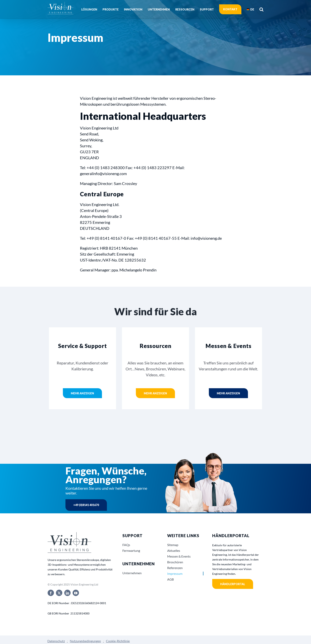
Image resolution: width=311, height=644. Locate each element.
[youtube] (76, 593)
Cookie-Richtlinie (118, 641)
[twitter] (59, 593)
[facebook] (51, 593)
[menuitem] (250, 9)
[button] (261, 9)
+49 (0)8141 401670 (86, 505)
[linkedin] (67, 593)
